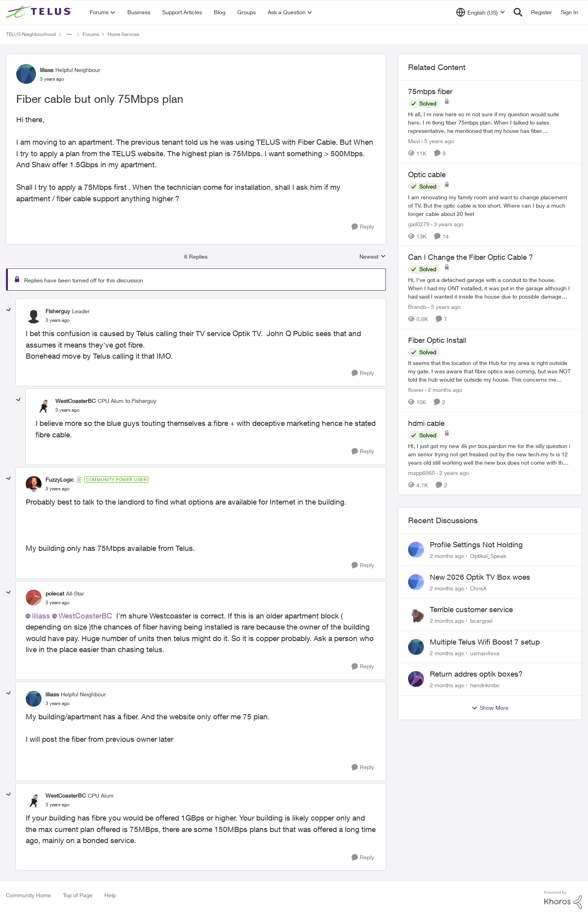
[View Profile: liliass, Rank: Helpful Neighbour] (26, 74)
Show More (490, 708)
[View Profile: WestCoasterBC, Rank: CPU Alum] (43, 405)
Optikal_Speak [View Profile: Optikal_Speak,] (488, 556)
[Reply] (363, 227)
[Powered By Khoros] (563, 900)
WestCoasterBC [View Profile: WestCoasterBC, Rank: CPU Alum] (76, 401)
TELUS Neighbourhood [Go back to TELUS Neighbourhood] (31, 34)
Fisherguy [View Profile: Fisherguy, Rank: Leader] (58, 311)
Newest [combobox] (373, 257)
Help (110, 895)
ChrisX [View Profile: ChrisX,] (478, 588)
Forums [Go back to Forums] (91, 34)
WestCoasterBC (85, 616)
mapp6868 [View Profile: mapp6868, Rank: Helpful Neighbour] (422, 472)
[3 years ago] (447, 224)
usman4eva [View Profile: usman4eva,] (485, 653)
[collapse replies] (9, 310)
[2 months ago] (444, 390)
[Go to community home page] (40, 12)
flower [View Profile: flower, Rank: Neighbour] (416, 390)
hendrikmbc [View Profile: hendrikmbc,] (485, 685)
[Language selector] (481, 12)
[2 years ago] (453, 472)
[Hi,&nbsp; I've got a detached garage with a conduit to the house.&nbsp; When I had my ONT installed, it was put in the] (490, 288)
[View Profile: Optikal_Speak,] (416, 550)
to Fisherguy (141, 401)
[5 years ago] (438, 141)
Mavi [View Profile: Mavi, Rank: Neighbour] (414, 141)
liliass (41, 616)
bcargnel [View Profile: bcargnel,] (481, 621)
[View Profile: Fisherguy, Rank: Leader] (34, 316)
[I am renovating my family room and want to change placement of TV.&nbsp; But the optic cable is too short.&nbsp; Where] (490, 205)
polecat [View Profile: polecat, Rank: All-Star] (55, 593)
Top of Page (78, 895)
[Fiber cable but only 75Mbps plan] (58, 320)
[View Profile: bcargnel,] (416, 615)
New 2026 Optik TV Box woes (480, 577)
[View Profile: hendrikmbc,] (416, 679)
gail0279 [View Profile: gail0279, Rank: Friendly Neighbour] (419, 224)
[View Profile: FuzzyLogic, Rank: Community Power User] (34, 484)
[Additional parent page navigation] (69, 34)
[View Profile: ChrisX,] (416, 582)
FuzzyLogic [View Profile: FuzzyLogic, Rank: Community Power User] (60, 479)
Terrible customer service (471, 609)
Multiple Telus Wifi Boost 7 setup (485, 642)
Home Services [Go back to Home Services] (123, 34)
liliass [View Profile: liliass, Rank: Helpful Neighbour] (47, 70)
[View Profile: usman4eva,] (416, 647)
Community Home (28, 895)
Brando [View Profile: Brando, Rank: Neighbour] (417, 307)
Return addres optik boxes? (476, 674)
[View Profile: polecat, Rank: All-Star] (34, 598)
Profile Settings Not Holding (476, 545)
